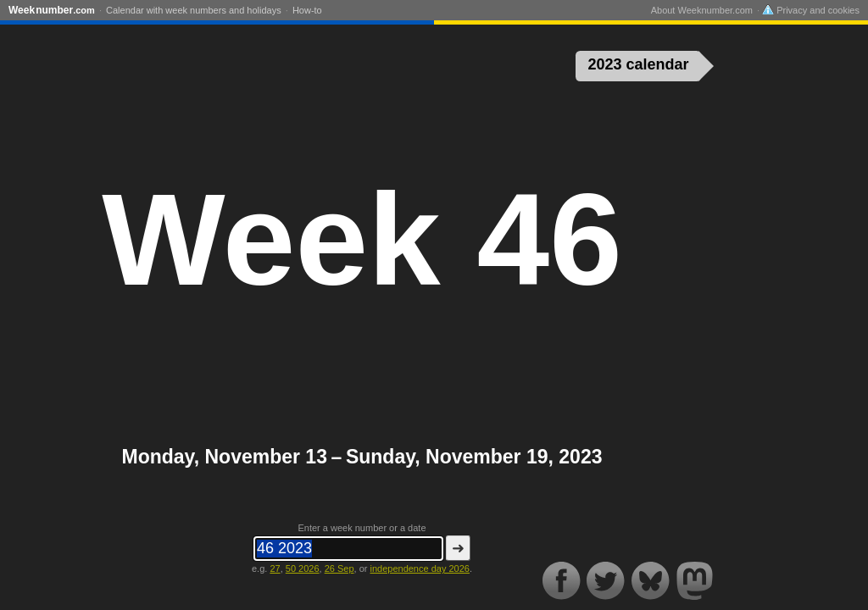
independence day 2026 (419, 568)
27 (275, 568)
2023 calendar (639, 64)
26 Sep (339, 568)
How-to (307, 10)
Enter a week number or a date (362, 528)
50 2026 (303, 568)
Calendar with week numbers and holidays (194, 10)
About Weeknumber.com (702, 10)
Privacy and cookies (811, 10)
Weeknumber (52, 10)
